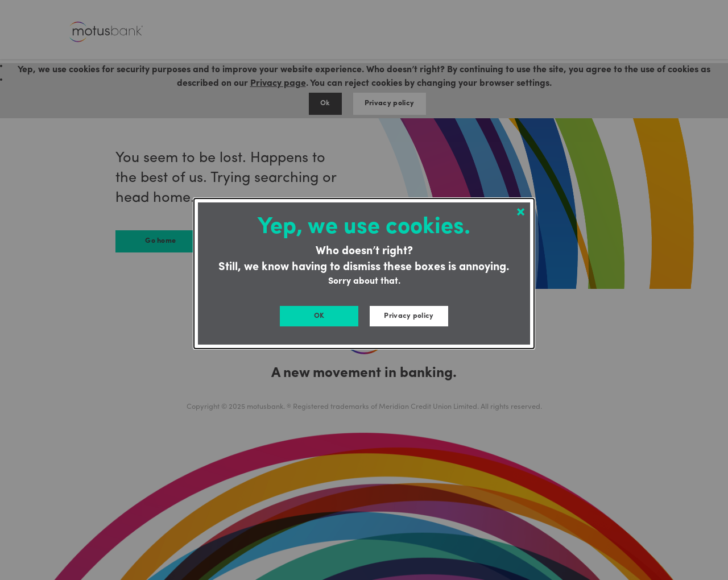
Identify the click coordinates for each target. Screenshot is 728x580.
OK (319, 316)
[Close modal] (521, 212)
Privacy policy (409, 316)
